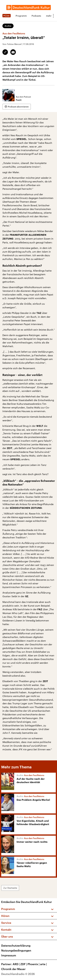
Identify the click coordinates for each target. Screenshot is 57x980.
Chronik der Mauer (13, 969)
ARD (16, 964)
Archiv (8, 26)
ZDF (24, 964)
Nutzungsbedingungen (16, 950)
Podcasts (36, 16)
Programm (21, 16)
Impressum (9, 955)
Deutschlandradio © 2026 (18, 974)
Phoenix (34, 964)
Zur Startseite (10, 888)
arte (44, 964)
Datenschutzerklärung (16, 946)
